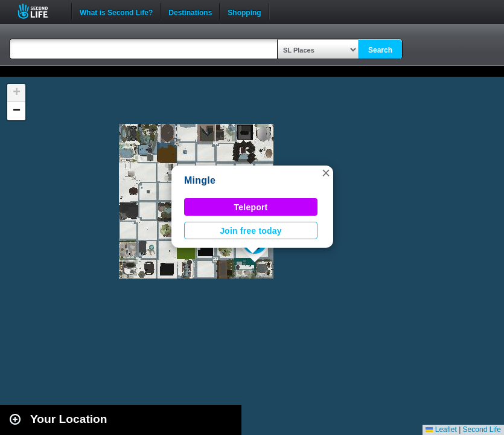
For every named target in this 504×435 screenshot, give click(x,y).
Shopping (244, 11)
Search (380, 50)
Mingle (200, 180)
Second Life (40, 11)
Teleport (251, 207)
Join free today (251, 231)
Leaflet (441, 430)
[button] (326, 173)
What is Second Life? (116, 11)
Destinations (190, 11)
